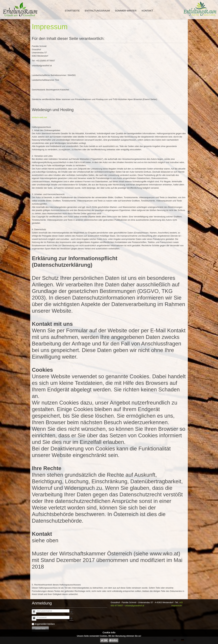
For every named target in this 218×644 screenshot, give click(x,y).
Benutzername (35, 610)
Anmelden (40, 629)
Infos (114, 640)
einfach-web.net (39, 117)
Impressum (50, 27)
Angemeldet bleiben (45, 624)
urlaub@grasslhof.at (135, 606)
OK (104, 640)
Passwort (35, 617)
